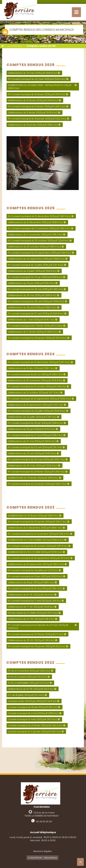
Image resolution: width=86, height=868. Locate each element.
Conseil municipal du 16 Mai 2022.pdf (33, 707)
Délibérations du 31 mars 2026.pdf (32, 73)
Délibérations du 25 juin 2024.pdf (31, 429)
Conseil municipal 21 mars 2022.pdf (32, 719)
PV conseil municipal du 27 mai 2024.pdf (35, 435)
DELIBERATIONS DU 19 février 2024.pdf (33, 478)
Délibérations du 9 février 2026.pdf (33, 113)
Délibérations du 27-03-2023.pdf (31, 619)
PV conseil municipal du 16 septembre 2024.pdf (39, 399)
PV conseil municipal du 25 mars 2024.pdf (36, 459)
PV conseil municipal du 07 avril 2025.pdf (36, 313)
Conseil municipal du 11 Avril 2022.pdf (33, 713)
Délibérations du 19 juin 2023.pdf (31, 582)
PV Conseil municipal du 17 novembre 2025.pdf (39, 228)
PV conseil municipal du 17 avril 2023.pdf (34, 601)
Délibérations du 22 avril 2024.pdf (32, 453)
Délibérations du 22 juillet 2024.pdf (32, 417)
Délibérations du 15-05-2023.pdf (31, 595)
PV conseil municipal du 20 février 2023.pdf (36, 634)
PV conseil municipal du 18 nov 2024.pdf (35, 374)
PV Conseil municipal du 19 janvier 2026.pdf (37, 119)
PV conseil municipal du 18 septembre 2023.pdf (39, 558)
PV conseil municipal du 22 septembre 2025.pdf (40, 253)
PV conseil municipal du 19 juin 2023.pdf (35, 576)
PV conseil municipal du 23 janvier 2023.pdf (37, 646)
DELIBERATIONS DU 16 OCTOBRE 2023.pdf (35, 552)
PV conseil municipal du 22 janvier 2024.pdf (37, 484)
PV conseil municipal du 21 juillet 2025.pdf (36, 265)
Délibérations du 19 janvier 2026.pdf (33, 125)
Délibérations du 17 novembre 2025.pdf (35, 234)
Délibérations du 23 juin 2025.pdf (31, 283)
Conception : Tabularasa (42, 858)
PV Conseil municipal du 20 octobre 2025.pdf (38, 241)
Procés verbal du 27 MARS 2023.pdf (33, 613)
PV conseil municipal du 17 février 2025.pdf (35, 326)
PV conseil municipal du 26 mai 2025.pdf (35, 289)
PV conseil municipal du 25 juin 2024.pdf (35, 423)
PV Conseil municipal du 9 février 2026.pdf (37, 106)
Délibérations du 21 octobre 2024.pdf (34, 393)
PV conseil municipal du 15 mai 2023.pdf (35, 588)
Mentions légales (43, 851)
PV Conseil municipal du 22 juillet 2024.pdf (37, 411)
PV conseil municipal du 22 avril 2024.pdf (35, 447)
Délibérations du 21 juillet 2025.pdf (32, 271)
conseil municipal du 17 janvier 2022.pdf (34, 731)
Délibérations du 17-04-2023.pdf (31, 607)
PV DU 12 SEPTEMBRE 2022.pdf (28, 683)
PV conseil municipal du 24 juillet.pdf (33, 570)
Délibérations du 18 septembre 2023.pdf (36, 564)
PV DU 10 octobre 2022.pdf (27, 677)
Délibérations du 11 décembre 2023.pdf (35, 528)
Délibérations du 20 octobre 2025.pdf (34, 247)
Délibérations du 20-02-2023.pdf (31, 640)
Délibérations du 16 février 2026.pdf (33, 100)
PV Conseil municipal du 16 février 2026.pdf (37, 94)
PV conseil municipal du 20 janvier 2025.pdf (37, 338)
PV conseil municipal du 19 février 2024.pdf (36, 472)
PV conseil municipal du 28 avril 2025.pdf (36, 301)
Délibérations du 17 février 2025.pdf (33, 332)
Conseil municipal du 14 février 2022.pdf (35, 725)
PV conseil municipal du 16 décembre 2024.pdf (39, 362)
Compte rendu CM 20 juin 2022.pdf (32, 701)
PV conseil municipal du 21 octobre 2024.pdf (37, 386)
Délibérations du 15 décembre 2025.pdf (35, 222)
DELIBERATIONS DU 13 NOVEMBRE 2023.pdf (36, 540)
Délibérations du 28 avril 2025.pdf (32, 307)
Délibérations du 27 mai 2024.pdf (32, 441)
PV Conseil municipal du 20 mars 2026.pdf (37, 79)
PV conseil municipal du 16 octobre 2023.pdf (38, 546)
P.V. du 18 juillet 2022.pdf (26, 695)
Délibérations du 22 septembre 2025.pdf (36, 259)
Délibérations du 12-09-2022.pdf (31, 689)
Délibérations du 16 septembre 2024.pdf (35, 405)
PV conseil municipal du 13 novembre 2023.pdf (39, 534)
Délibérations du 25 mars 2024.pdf (33, 466)
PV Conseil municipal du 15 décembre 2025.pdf (39, 216)
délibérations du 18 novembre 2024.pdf (35, 380)
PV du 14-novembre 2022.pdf (29, 671)
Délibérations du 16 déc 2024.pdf (31, 368)
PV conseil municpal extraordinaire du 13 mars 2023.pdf (38, 627)
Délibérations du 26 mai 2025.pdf (32, 295)
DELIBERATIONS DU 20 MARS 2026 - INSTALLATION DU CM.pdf (40, 87)
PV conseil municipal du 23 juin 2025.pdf (35, 277)
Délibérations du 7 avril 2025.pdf (31, 320)
